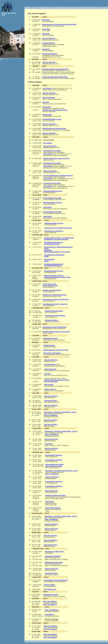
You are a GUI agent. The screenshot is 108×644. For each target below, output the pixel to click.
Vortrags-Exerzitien (51, 320)
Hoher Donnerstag (49, 98)
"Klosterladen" (94, 8)
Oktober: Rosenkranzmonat (52, 290)
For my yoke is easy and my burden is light (50, 285)
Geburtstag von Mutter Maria (54, 552)
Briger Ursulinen (46, 8)
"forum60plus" (50, 614)
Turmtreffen (46, 29)
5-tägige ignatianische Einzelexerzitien (55, 77)
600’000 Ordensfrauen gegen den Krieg (56, 158)
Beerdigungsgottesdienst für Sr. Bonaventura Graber (54, 243)
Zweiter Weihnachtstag (53, 508)
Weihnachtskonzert (52, 491)
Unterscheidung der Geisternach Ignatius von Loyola (54, 465)
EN (7, 59)
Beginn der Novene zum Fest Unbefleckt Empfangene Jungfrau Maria (57, 276)
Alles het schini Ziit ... (49, 38)
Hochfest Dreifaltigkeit (50, 54)
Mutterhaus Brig (71, 8)
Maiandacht (46, 20)
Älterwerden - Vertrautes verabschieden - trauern (60, 412)
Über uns (35, 8)
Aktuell (28, 8)
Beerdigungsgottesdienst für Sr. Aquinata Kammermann (54, 265)
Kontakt (103, 8)
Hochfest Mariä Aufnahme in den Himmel (56, 332)
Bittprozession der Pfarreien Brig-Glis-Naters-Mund (59, 24)
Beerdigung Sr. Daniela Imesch (55, 316)
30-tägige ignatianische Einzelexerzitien (55, 69)
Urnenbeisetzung (50, 364)
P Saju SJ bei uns (50, 389)
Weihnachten (50, 502)
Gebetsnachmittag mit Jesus (52, 119)
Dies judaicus (48, 143)
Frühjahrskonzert (49, 345)
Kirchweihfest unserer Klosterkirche (55, 327)
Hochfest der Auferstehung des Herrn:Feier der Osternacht (57, 381)
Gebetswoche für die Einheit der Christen (58, 228)
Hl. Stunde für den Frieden (52, 151)
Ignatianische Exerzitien (53, 556)
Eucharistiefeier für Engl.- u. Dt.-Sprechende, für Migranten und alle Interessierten (59, 239)
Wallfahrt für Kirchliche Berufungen (55, 295)
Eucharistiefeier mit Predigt (52, 198)
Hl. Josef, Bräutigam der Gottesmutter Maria (58, 176)
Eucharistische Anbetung (54, 455)
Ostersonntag (47, 115)
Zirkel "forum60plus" (51, 415)
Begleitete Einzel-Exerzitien (54, 311)
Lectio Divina (47, 88)
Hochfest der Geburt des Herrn (55, 495)
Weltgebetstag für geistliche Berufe (54, 128)
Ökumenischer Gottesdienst (54, 231)
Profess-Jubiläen (49, 585)
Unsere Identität (58, 8)
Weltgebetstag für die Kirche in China (56, 350)
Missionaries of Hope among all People (56, 299)
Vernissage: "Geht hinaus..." (53, 353)
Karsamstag (47, 107)
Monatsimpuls (83, 8)
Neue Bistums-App (50, 589)
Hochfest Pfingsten (48, 43)
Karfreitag (46, 102)
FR (4, 59)
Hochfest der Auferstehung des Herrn (55, 110)
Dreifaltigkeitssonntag (50, 338)
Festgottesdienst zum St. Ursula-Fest (55, 304)
